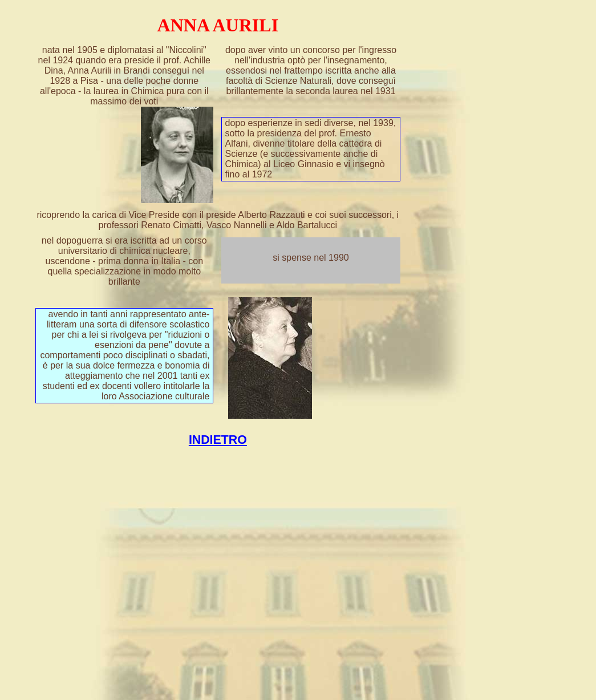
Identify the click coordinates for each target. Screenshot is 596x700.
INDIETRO (218, 440)
